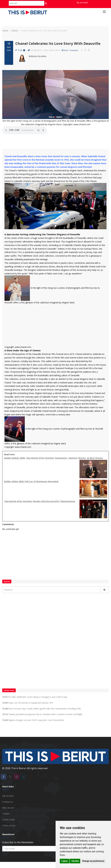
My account (82, 2)
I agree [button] (64, 861)
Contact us (7, 802)
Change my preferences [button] (93, 861)
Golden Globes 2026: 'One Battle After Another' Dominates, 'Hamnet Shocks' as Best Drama (53, 458)
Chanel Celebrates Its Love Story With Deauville (58, 43)
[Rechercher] (104, 590)
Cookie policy (9, 820)
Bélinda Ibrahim (38, 56)
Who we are (8, 808)
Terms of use (9, 826)
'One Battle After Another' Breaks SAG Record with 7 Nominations (40, 501)
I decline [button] (75, 861)
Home (5, 31)
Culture (15, 31)
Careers (6, 814)
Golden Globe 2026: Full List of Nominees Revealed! (31, 481)
